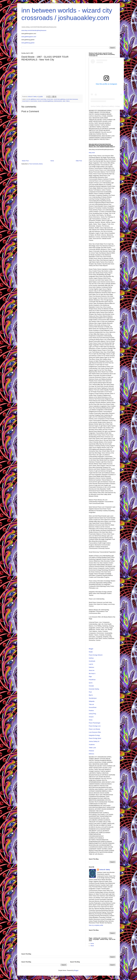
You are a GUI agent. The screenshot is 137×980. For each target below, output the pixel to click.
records (40, 101)
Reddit (91, 652)
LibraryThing (92, 714)
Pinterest (91, 751)
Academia (92, 745)
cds (29, 99)
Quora (91, 683)
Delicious (91, 667)
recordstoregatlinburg (48, 101)
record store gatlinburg (60, 99)
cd (27, 99)
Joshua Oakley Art (94, 741)
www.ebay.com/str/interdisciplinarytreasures (34, 30)
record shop (43, 99)
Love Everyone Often (95, 732)
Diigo (90, 677)
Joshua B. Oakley (105, 870)
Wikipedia (92, 701)
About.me (92, 670)
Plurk (90, 692)
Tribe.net (91, 704)
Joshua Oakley (96, 106)
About (92, 946)
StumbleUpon (93, 698)
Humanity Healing (94, 689)
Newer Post (25, 161)
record (38, 99)
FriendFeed (92, 680)
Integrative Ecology (94, 735)
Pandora (91, 711)
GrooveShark (93, 707)
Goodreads (92, 661)
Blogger (91, 649)
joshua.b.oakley (108, 106)
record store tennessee (72, 99)
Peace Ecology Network (96, 655)
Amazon (91, 717)
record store (50, 99)
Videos (68, 101)
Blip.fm (91, 695)
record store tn (26, 101)
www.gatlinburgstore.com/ (29, 37)
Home (52, 161)
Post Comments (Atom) (36, 164)
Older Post (79, 161)
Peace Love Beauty (94, 729)
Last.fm (91, 664)
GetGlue (91, 658)
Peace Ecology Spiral (95, 738)
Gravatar (91, 686)
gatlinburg (33, 99)
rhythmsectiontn (58, 101)
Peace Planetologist (95, 723)
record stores (34, 101)
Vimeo (91, 720)
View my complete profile (96, 925)
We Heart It (92, 674)
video (64, 101)
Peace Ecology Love (95, 726)
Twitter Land (92, 748)
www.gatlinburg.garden (28, 43)
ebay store (92, 153)
